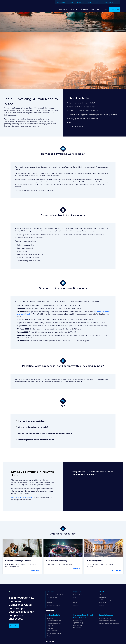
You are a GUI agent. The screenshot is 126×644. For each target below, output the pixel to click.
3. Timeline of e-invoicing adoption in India (83, 111)
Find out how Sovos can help (22, 497)
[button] (63, 421)
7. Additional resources (75, 126)
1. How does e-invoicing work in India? (81, 103)
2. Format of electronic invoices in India (81, 107)
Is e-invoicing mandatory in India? (32, 421)
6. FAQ (70, 123)
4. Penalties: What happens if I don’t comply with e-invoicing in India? (92, 115)
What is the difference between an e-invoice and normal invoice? (45, 433)
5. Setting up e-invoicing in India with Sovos (83, 119)
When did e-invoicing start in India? (33, 427)
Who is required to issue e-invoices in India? (36, 440)
